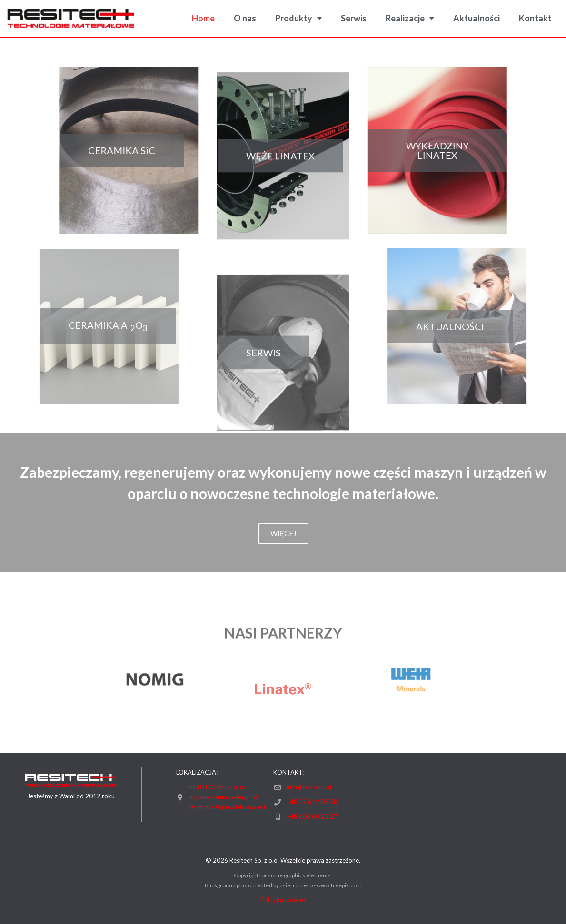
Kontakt (535, 18)
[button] (107, 150)
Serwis (354, 18)
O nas (245, 18)
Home (203, 18)
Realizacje (410, 18)
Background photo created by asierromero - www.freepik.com (283, 885)
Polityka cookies (283, 900)
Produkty (298, 18)
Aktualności (477, 18)
